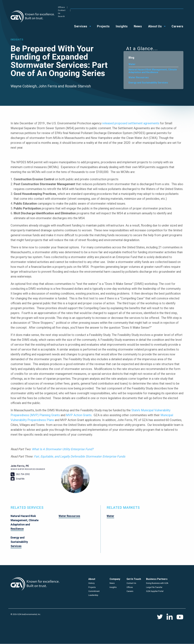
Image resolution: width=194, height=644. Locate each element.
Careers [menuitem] (177, 17)
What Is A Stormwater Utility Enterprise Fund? (63, 449)
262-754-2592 (23, 474)
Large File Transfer (154, 587)
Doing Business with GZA (157, 583)
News (112, 583)
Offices (153, 7)
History (91, 583)
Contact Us (166, 7)
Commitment (94, 591)
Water (132, 64)
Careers (130, 591)
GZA (33, 17)
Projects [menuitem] (103, 17)
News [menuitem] (138, 17)
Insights (113, 587)
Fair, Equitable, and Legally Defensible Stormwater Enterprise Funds (80, 457)
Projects (92, 587)
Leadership (93, 595)
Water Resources (139, 78)
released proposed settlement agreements (131, 123)
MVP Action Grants (79, 415)
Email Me (20, 479)
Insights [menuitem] (122, 17)
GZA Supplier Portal (155, 591)
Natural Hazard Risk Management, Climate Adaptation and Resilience (153, 71)
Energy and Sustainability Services (148, 83)
